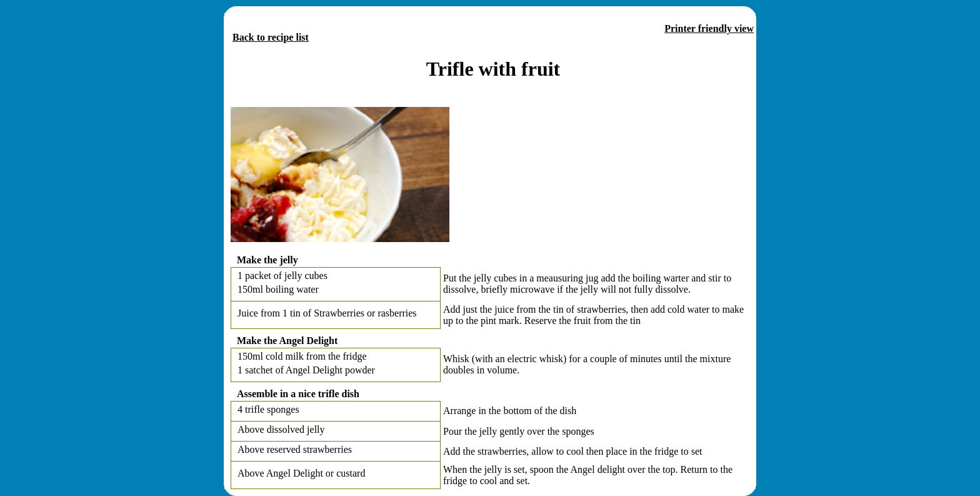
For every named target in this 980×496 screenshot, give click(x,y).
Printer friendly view (709, 28)
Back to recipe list (271, 37)
